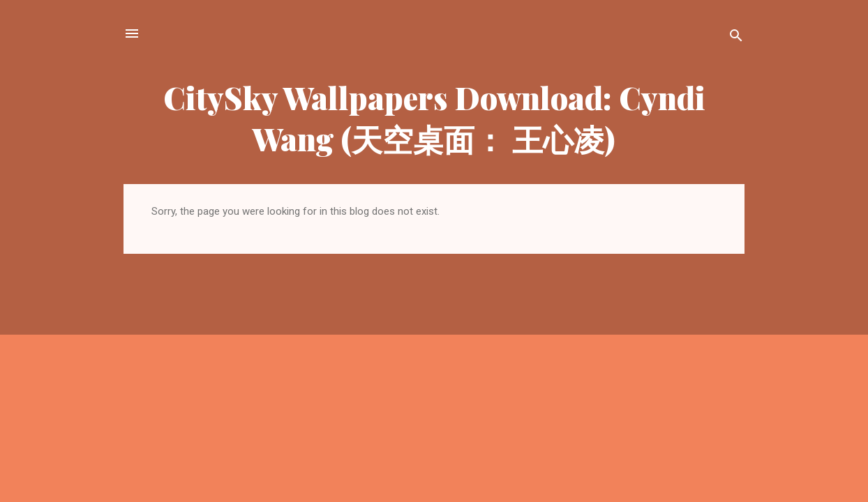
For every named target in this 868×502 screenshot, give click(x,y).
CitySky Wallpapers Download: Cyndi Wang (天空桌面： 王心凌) (434, 118)
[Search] (736, 38)
